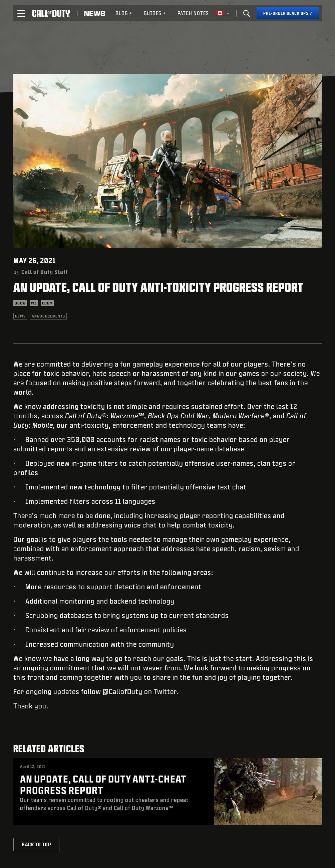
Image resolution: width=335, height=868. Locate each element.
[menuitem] (124, 13)
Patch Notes (193, 13)
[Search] (247, 13)
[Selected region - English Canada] (223, 13)
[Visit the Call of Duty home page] (51, 13)
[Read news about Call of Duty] (94, 13)
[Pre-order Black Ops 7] (288, 13)
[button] (21, 13)
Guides (155, 13)
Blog (124, 13)
